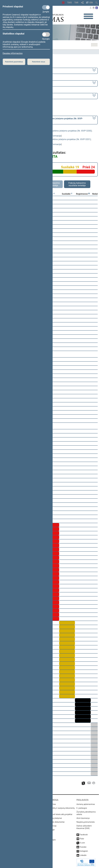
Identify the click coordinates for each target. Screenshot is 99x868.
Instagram (84, 851)
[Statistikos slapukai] (46, 34)
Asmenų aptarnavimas (86, 804)
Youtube (83, 847)
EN (91, 3)
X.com (82, 843)
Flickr (82, 839)
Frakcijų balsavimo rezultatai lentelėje (77, 184)
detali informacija (53, 136)
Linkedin (83, 855)
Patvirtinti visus (39, 62)
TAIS (69, 3)
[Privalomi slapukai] (46, 7)
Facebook (84, 835)
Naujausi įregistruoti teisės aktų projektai (56, 814)
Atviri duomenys (83, 818)
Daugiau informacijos (13, 53)
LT (87, 3)
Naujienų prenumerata (86, 822)
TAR (76, 3)
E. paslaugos (82, 808)
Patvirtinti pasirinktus (14, 62)
